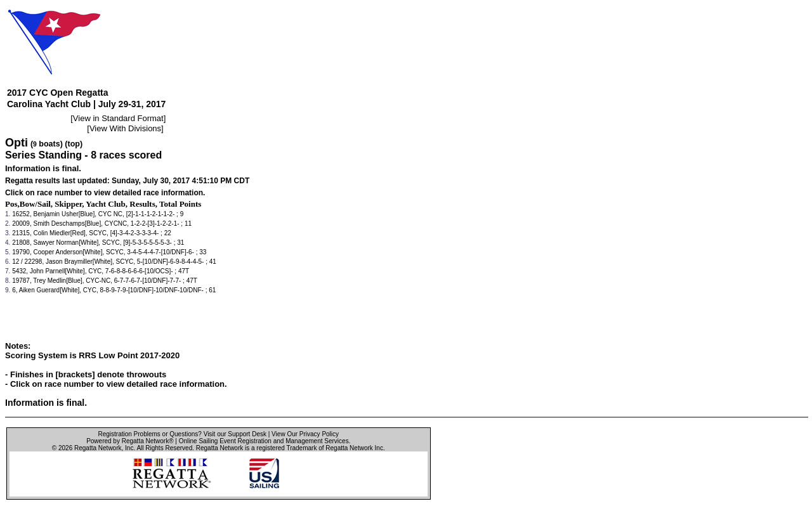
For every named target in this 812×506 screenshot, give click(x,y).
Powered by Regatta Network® (130, 441)
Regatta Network (98, 448)
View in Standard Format (118, 118)
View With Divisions (125, 128)
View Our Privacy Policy (305, 434)
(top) (74, 144)
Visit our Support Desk (235, 434)
